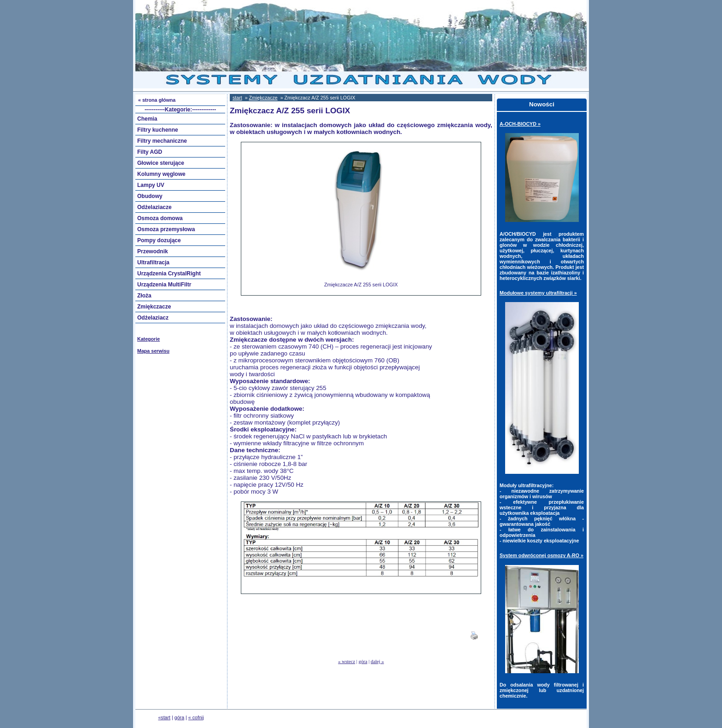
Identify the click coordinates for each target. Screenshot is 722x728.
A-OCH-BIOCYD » (520, 124)
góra (363, 661)
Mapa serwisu (153, 351)
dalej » (377, 661)
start (237, 98)
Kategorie (148, 339)
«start (164, 717)
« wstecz (346, 661)
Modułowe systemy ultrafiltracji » (538, 293)
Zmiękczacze (263, 98)
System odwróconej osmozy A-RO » (541, 555)
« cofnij (196, 717)
